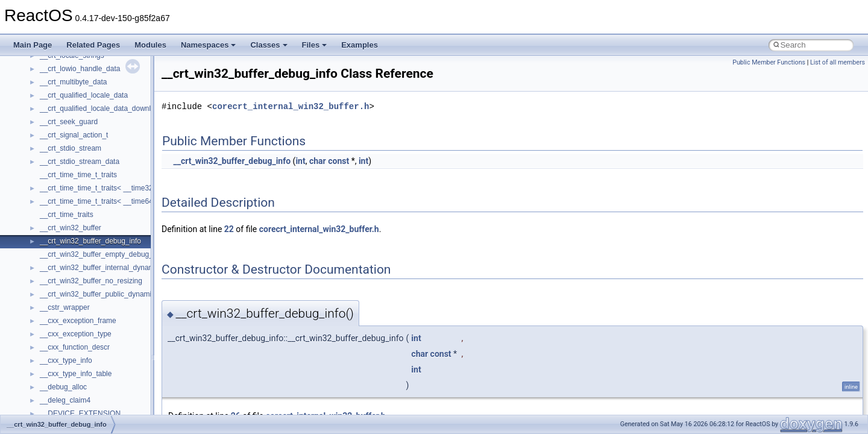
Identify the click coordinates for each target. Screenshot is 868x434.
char (318, 161)
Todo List (35, 233)
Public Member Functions (769, 62)
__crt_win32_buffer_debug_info (232, 161)
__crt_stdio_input (67, 313)
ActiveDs (54, 366)
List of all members (838, 62)
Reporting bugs (45, 127)
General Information (52, 220)
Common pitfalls (46, 101)
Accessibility (59, 353)
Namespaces (209, 45)
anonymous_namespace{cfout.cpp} (96, 406)
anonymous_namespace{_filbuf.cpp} (98, 379)
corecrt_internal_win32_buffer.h (291, 106)
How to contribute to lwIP (61, 74)
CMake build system (53, 87)
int (300, 161)
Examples (360, 45)
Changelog (38, 61)
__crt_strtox (59, 339)
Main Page (33, 45)
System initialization (52, 154)
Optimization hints (49, 180)
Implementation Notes (56, 193)
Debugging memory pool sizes (69, 114)
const (338, 161)
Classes (269, 45)
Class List (46, 300)
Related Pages (93, 45)
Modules (150, 45)
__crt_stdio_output (70, 326)
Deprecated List (46, 247)
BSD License (41, 207)
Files (315, 45)
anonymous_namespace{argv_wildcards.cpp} (112, 392)
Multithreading (43, 167)
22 (229, 229)
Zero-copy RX (43, 140)
